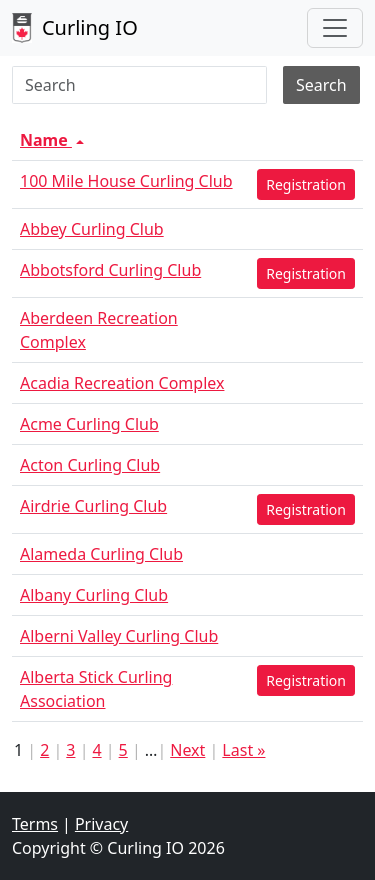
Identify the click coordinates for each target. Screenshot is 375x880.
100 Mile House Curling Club (126, 181)
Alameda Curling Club (101, 554)
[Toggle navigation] (335, 28)
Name (54, 140)
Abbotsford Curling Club (110, 270)
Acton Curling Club (90, 465)
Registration (306, 184)
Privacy (101, 824)
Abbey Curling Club (92, 229)
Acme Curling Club (89, 424)
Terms (35, 824)
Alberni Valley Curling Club (119, 636)
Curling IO (75, 28)
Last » (243, 750)
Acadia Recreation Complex (122, 383)
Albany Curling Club (94, 595)
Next (187, 750)
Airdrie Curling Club (93, 506)
